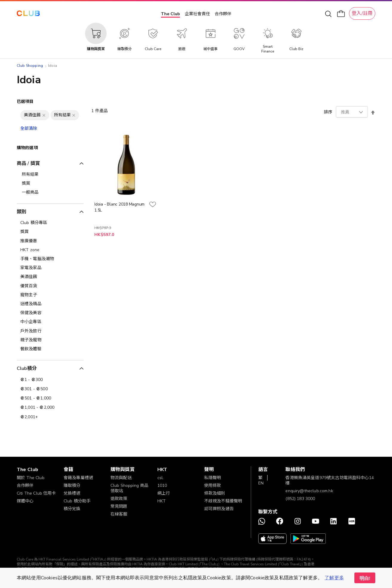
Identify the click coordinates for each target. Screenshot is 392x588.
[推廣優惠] (50, 241)
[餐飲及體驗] (50, 349)
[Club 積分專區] (50, 223)
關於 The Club (31, 478)
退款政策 (119, 499)
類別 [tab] (21, 212)
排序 (328, 112)
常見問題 (119, 506)
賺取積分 (72, 486)
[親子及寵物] (50, 340)
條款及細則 (215, 493)
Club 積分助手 (77, 501)
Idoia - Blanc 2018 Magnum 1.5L (119, 207)
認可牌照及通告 (219, 509)
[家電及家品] (50, 268)
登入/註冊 (362, 13)
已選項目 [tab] (25, 102)
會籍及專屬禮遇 (78, 478)
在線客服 (119, 514)
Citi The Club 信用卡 (36, 493)
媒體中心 (25, 501)
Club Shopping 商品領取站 (129, 488)
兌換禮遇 (72, 493)
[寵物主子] (50, 295)
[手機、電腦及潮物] (50, 259)
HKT (162, 501)
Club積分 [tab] (27, 368)
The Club (170, 14)
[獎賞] (50, 232)
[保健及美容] (50, 313)
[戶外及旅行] (50, 331)
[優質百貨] (50, 286)
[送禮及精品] (50, 304)
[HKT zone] (50, 250)
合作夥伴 (223, 14)
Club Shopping (30, 66)
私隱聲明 (213, 478)
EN (261, 483)
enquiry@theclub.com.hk (309, 491)
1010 (162, 486)
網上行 (164, 493)
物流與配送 (121, 478)
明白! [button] (365, 578)
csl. (161, 478)
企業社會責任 (197, 14)
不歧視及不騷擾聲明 (223, 501)
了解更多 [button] (334, 578)
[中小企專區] (50, 322)
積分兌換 (72, 509)
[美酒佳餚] (50, 277)
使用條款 (213, 486)
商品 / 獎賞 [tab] (28, 163)
